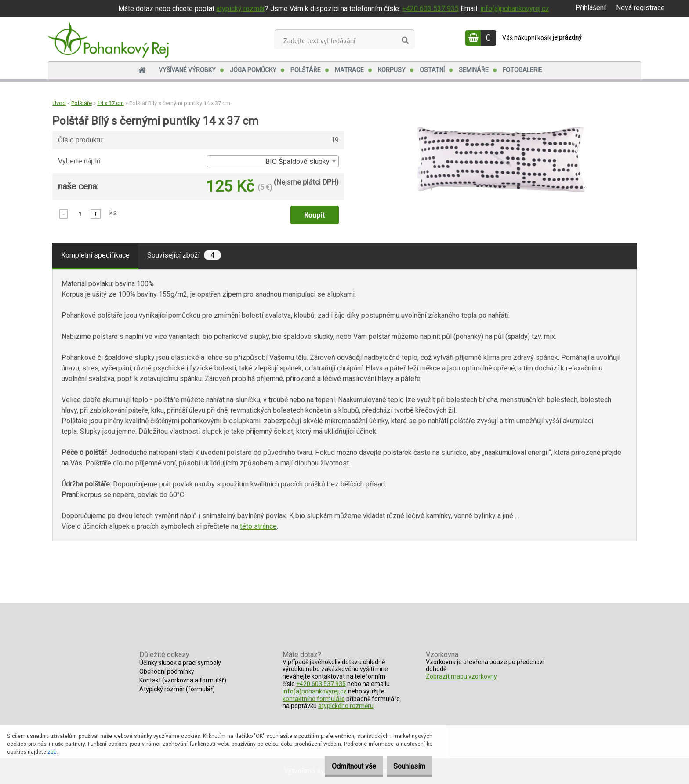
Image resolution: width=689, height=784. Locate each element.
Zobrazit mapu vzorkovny (461, 676)
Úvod (59, 103)
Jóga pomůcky (253, 70)
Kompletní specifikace (95, 255)
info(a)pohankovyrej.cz (515, 9)
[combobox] (273, 161)
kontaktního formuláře (314, 699)
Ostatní (432, 70)
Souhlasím (405, 766)
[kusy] (80, 213)
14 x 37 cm (111, 103)
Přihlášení (590, 8)
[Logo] (108, 39)
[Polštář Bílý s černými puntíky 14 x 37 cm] (501, 130)
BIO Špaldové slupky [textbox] (297, 162)
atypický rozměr (241, 9)
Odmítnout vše (342, 766)
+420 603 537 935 (430, 9)
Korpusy (392, 70)
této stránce (258, 526)
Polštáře (306, 70)
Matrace (349, 70)
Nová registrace (640, 8)
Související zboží (184, 255)
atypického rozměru (346, 706)
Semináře (474, 70)
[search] (405, 40)
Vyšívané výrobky (187, 70)
